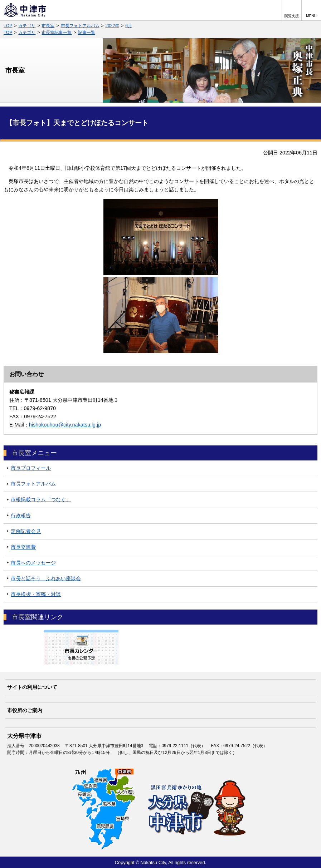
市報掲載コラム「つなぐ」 (41, 499)
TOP (8, 26)
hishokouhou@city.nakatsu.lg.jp (65, 425)
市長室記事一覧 (57, 33)
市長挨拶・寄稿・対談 (36, 594)
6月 (129, 26)
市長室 (48, 26)
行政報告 (21, 516)
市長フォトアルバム (80, 26)
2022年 (113, 26)
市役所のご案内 (25, 710)
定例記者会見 (26, 531)
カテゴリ (27, 26)
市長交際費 (23, 547)
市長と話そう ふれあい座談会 (46, 578)
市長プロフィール (31, 468)
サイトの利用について (32, 687)
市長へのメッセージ (33, 563)
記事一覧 (87, 33)
